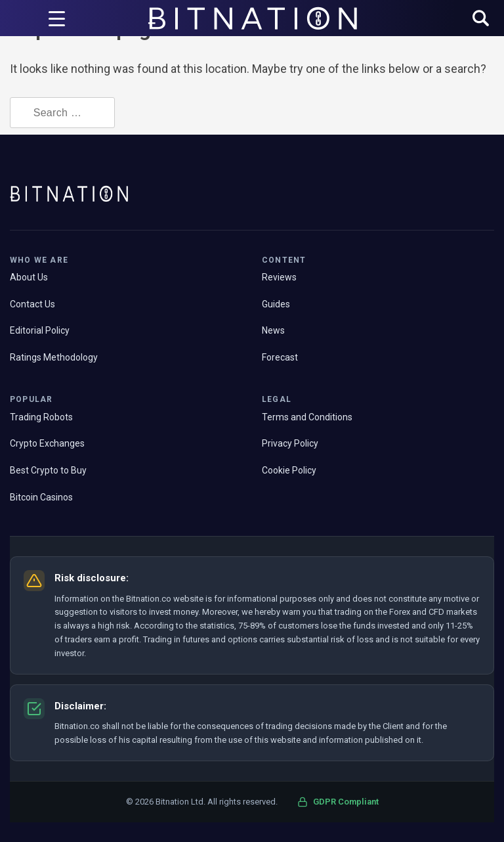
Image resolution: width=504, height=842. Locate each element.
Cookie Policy (289, 470)
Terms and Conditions (307, 417)
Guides (276, 304)
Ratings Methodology (54, 357)
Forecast (280, 357)
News (273, 330)
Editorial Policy (40, 330)
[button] (481, 19)
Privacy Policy (290, 443)
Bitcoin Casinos (41, 497)
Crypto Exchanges (47, 443)
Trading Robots (41, 417)
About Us (29, 277)
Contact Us (32, 304)
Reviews (279, 277)
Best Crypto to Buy (48, 470)
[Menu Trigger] (56, 18)
